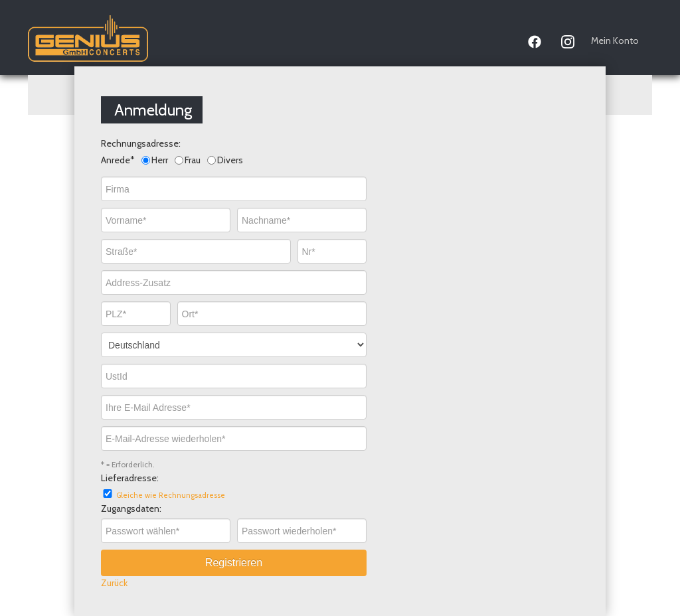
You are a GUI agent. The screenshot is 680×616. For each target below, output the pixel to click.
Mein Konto (615, 40)
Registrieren (234, 563)
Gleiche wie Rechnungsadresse (171, 495)
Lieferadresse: (130, 478)
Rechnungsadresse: (141, 143)
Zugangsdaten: (131, 508)
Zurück (114, 583)
